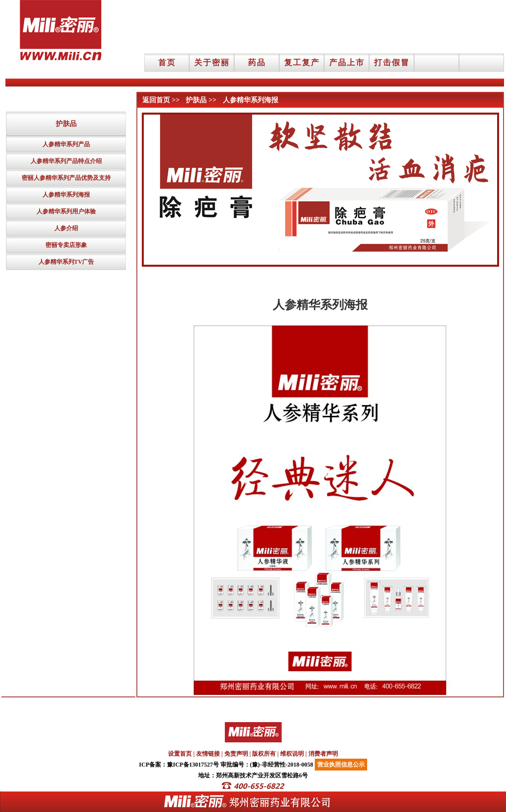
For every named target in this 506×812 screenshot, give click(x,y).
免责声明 (236, 754)
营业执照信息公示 (341, 765)
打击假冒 (392, 62)
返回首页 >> (161, 100)
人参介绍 (66, 228)
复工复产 (302, 62)
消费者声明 (323, 754)
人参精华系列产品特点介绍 (66, 161)
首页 (167, 62)
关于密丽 (212, 62)
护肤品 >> (201, 100)
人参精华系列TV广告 (66, 262)
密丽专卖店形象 (66, 245)
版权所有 (264, 754)
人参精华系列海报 (66, 195)
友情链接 (208, 754)
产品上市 (347, 62)
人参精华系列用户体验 (66, 211)
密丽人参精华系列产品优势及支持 (66, 178)
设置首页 (180, 754)
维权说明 (292, 754)
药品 (257, 62)
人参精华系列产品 (66, 144)
